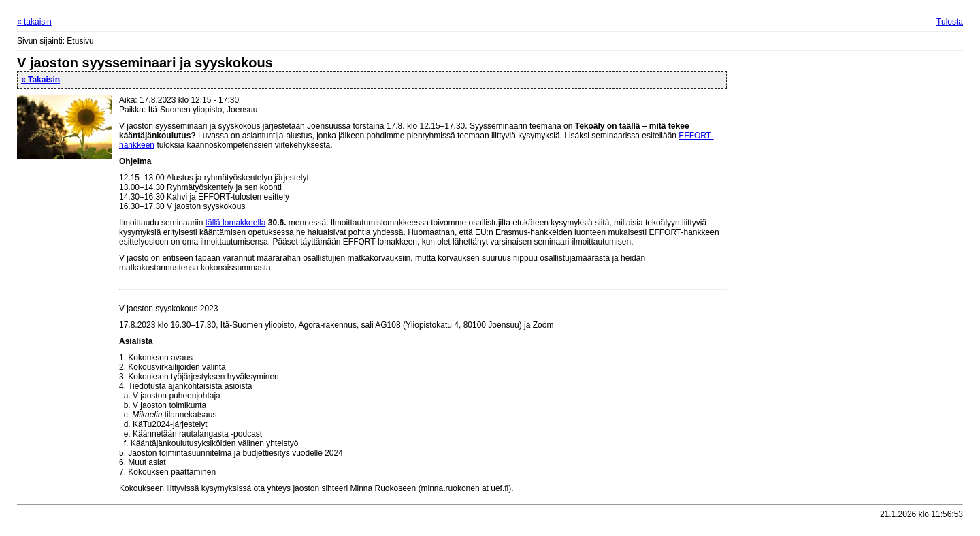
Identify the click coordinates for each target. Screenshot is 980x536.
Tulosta (950, 22)
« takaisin (34, 22)
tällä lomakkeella (236, 223)
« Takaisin (40, 80)
